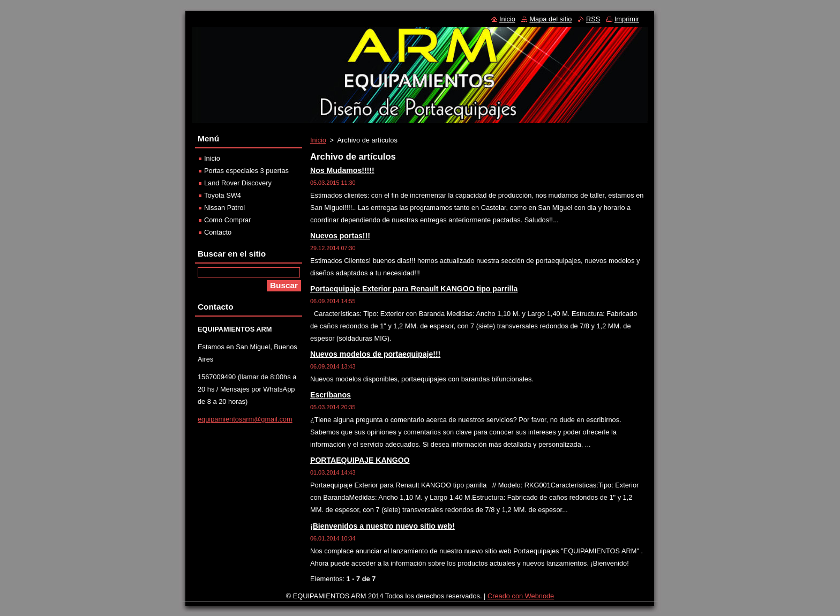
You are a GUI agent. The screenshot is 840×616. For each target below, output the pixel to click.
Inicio (318, 140)
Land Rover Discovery (238, 183)
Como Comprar (227, 220)
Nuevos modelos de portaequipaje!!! (375, 354)
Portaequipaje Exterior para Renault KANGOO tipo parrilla (414, 289)
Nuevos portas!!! (340, 236)
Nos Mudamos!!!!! (342, 170)
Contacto (218, 232)
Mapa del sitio (550, 19)
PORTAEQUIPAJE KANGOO (360, 460)
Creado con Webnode (521, 599)
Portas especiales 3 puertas (246, 171)
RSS (593, 19)
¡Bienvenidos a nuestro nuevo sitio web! (382, 526)
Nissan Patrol (224, 208)
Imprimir (627, 19)
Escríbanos (331, 395)
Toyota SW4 (223, 195)
